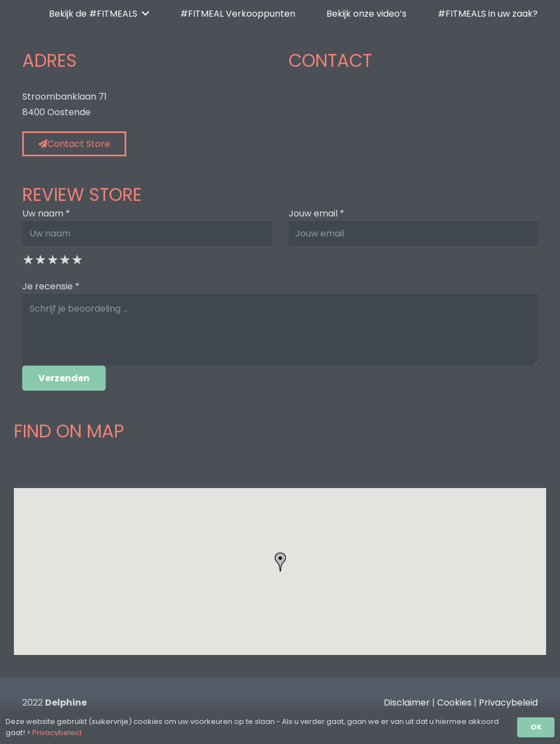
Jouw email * (316, 213)
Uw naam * (46, 213)
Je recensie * (51, 286)
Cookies (454, 703)
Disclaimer (407, 703)
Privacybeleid (508, 703)
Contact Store (74, 144)
